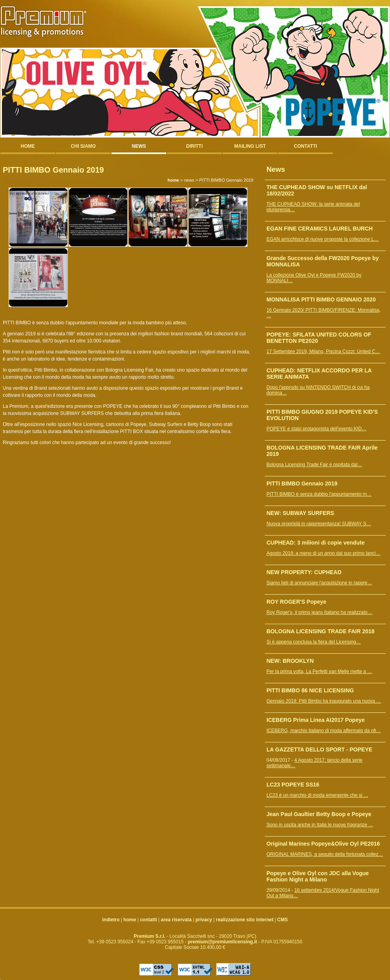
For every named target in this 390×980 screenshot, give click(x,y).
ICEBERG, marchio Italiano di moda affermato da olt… (324, 731)
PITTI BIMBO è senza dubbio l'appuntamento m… (319, 494)
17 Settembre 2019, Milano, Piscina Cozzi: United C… (323, 351)
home (28, 146)
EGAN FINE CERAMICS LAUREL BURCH (320, 229)
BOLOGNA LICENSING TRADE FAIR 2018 (321, 631)
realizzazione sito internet (245, 920)
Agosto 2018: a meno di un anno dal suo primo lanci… (324, 553)
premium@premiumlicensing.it (223, 942)
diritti (195, 146)
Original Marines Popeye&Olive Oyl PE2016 (323, 844)
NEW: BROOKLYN (290, 661)
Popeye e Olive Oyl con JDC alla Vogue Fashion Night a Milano (318, 876)
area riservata (176, 920)
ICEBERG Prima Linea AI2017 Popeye (316, 720)
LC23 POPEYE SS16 (293, 785)
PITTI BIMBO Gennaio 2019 (302, 483)
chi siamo (83, 146)
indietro (111, 920)
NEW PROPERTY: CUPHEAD (304, 572)
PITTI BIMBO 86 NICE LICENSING (310, 690)
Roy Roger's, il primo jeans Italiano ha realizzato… (319, 612)
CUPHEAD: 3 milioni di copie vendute (316, 543)
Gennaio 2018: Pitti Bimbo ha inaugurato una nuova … (324, 701)
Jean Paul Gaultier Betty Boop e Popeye (319, 814)
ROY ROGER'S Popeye (297, 602)
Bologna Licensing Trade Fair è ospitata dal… (315, 465)
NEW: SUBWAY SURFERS (301, 513)
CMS (283, 920)
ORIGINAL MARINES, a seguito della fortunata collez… (325, 854)
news (139, 146)
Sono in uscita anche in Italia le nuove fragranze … (320, 825)
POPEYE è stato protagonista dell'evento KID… (317, 429)
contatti (305, 146)
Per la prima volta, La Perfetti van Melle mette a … (319, 671)
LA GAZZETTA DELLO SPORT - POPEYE (320, 749)
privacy (204, 920)
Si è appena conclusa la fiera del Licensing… (314, 642)
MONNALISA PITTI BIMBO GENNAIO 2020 (321, 299)
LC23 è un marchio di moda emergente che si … (318, 795)
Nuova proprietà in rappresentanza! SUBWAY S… (319, 524)
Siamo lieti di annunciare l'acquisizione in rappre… (319, 583)
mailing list (250, 146)
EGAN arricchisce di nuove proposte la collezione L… (323, 239)
